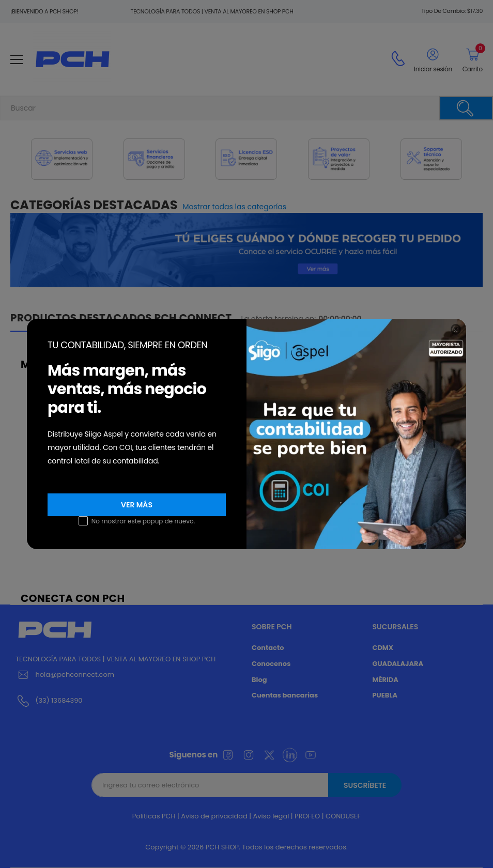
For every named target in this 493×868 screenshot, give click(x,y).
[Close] (456, 329)
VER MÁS (137, 505)
